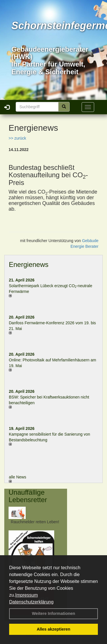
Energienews (29, 264)
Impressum (26, 595)
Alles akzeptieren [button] (54, 629)
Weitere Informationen (54, 613)
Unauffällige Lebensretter (28, 496)
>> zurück (17, 138)
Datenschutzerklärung (31, 602)
